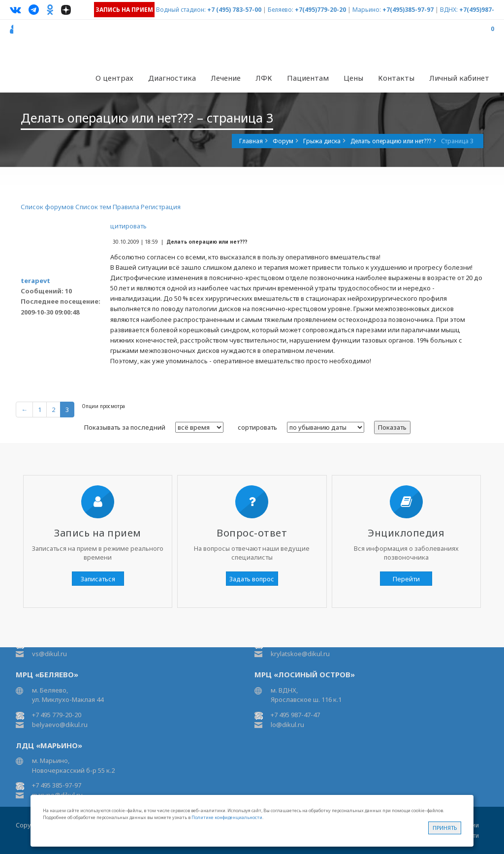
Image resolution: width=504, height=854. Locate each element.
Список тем (93, 207)
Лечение (226, 78)
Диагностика (172, 78)
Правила (126, 207)
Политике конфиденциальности (227, 817)
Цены (353, 78)
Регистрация (161, 207)
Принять (445, 828)
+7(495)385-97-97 (408, 10)
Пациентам (308, 78)
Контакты (396, 78)
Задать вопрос (252, 579)
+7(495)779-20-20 (320, 10)
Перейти (406, 579)
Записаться (98, 579)
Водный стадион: (181, 10)
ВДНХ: (449, 10)
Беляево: (281, 10)
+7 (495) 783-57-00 (234, 10)
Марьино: (367, 10)
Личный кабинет (459, 78)
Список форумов (47, 207)
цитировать (128, 226)
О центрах (114, 78)
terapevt (35, 281)
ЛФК (264, 78)
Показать (392, 427)
